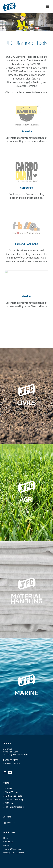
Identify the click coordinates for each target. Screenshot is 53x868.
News (6, 838)
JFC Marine (8, 803)
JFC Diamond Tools (13, 796)
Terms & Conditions (12, 849)
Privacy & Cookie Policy (14, 853)
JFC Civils (8, 789)
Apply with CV (9, 823)
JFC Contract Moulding (13, 807)
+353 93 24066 (12, 760)
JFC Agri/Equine (11, 792)
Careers (7, 845)
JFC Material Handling (13, 800)
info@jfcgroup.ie (12, 763)
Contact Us (8, 842)
